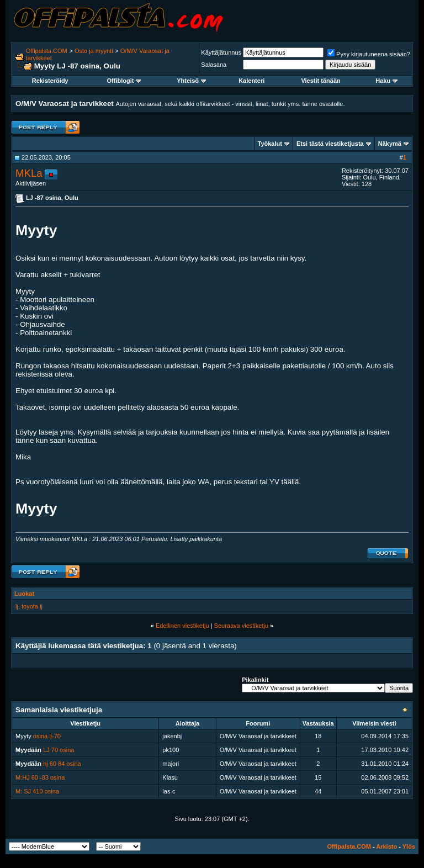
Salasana (214, 65)
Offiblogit (124, 81)
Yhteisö (191, 81)
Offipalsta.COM (47, 51)
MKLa (29, 173)
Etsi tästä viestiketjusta (330, 144)
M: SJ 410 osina (37, 791)
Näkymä (390, 144)
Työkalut (270, 144)
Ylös (409, 846)
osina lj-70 (47, 736)
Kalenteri (251, 81)
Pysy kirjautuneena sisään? (369, 54)
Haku (386, 81)
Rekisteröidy (50, 81)
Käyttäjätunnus (221, 52)
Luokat (24, 594)
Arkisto (386, 846)
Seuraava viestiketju (241, 626)
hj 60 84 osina (62, 764)
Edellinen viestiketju (182, 626)
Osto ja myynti (94, 51)
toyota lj (32, 606)
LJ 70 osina (59, 750)
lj (17, 606)
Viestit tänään (320, 81)
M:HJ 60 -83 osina (40, 777)
